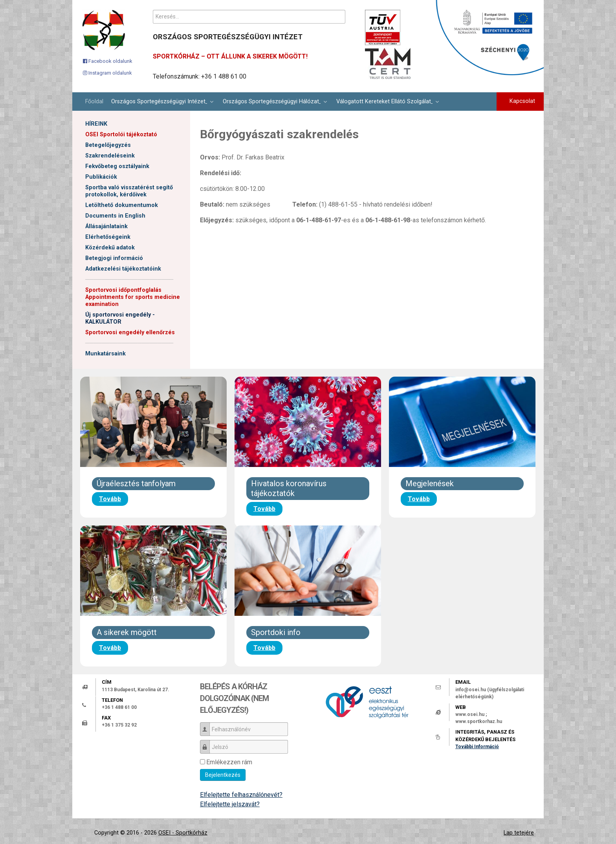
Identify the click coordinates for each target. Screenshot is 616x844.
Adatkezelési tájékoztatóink (123, 269)
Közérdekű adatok (110, 248)
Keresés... (153, 10)
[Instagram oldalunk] (107, 73)
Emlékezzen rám (229, 762)
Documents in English (115, 216)
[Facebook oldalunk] (108, 61)
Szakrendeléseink (110, 156)
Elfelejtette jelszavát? (230, 804)
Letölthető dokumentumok (122, 205)
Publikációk (101, 177)
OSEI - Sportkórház (183, 833)
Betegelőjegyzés (108, 145)
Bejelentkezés (223, 775)
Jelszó (208, 743)
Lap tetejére (519, 833)
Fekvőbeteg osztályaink (117, 166)
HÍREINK (96, 124)
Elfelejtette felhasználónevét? (241, 795)
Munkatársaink (105, 354)
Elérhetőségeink (108, 237)
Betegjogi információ (114, 258)
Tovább (110, 499)
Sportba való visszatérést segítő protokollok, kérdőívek (129, 191)
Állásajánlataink (106, 226)
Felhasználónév (208, 726)
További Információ (477, 747)
